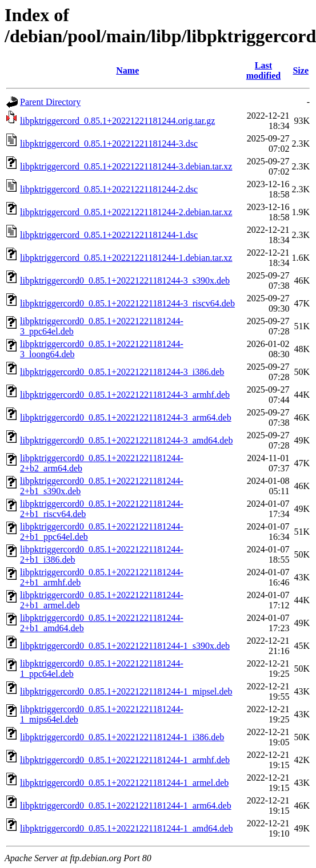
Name (127, 70)
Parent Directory (50, 102)
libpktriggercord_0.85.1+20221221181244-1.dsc (109, 235)
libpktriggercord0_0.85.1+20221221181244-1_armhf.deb (125, 760)
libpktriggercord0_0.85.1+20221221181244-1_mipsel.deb (126, 691)
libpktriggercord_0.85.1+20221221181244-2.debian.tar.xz (126, 212)
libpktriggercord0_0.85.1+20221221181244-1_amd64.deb (126, 828)
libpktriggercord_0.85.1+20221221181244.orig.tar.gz (117, 121)
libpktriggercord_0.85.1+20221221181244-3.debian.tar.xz (126, 166)
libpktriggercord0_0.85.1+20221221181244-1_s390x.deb (125, 646)
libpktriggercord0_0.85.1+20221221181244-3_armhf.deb (125, 395)
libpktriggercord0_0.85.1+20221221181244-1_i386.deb (122, 737)
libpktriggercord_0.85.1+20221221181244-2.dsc (109, 189)
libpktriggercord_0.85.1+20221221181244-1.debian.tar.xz (126, 258)
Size (301, 70)
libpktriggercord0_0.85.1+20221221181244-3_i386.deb (122, 372)
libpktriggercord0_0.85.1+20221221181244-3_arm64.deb (126, 417)
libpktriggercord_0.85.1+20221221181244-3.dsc (109, 144)
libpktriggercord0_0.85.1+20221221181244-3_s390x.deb (125, 280)
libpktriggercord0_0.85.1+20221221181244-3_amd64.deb (126, 440)
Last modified (263, 70)
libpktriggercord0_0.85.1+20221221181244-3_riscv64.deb (127, 303)
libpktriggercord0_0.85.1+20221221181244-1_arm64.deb (126, 806)
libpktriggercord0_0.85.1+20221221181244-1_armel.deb (124, 783)
